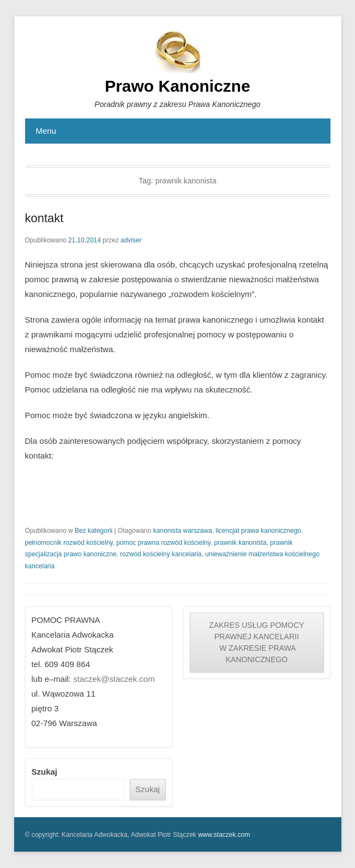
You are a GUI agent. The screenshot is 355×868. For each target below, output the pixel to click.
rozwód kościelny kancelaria (161, 554)
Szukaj (45, 772)
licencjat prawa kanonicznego (259, 531)
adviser (131, 240)
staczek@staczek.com (114, 679)
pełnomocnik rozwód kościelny (69, 543)
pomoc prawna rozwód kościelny (163, 543)
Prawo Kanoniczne (177, 86)
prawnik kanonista (240, 543)
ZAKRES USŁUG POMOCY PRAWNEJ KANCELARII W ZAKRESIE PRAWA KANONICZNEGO (256, 642)
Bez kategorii (94, 531)
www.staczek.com (224, 835)
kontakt (44, 218)
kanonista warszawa (183, 531)
